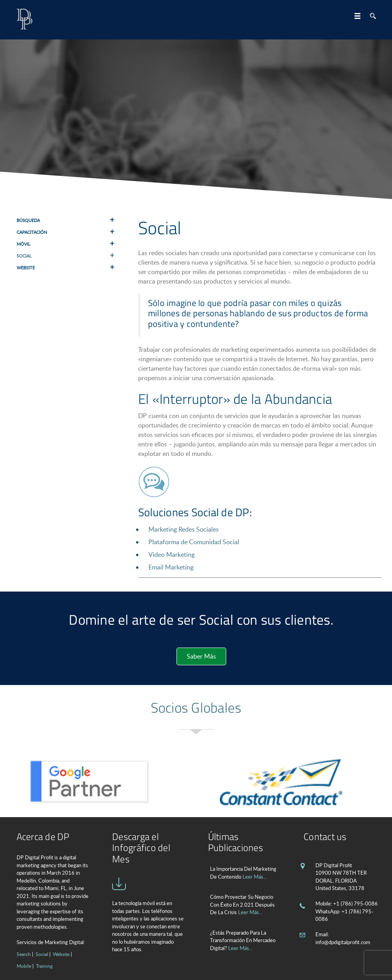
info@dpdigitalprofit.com (343, 942)
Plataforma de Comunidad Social (194, 542)
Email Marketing (171, 567)
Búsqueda (28, 220)
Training (44, 966)
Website (26, 268)
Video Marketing (172, 554)
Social (24, 256)
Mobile (24, 966)
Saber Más (201, 656)
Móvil (23, 244)
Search (24, 954)
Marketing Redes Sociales (184, 529)
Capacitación (32, 232)
